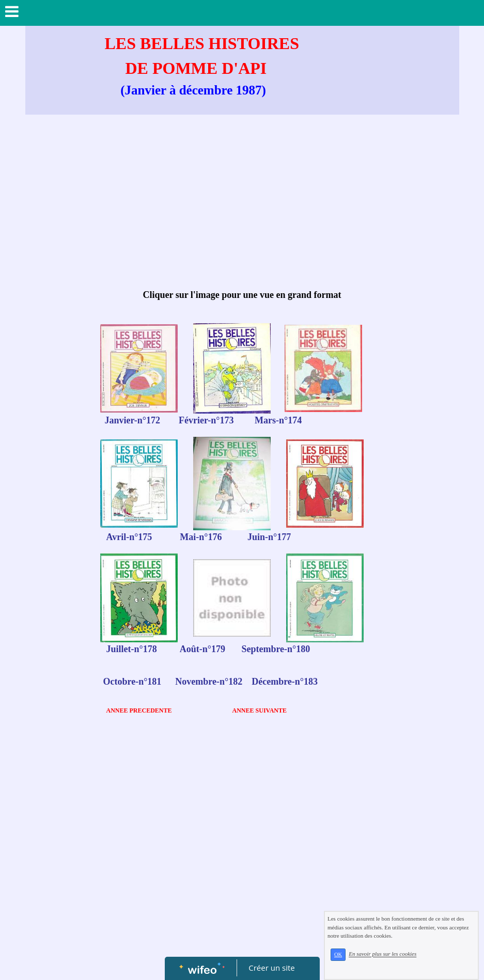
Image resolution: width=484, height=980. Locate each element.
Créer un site (271, 968)
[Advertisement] (242, 202)
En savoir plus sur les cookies (382, 954)
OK (338, 954)
